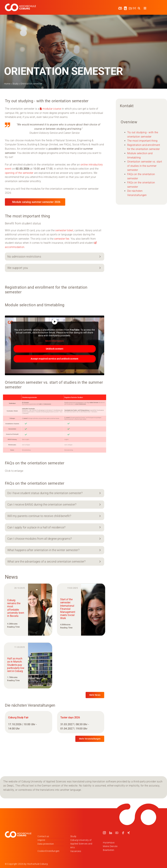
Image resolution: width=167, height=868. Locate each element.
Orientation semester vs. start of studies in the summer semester (145, 166)
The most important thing (142, 141)
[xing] (129, 833)
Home (7, 84)
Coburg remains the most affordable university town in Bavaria (16, 608)
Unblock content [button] (55, 349)
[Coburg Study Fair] (29, 722)
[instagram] (104, 833)
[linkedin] (111, 833)
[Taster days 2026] (81, 722)
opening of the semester (19, 173)
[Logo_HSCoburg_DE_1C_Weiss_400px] (20, 5)
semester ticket (64, 230)
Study (15, 84)
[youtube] (117, 833)
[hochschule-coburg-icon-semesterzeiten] (125, 7)
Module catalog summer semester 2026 (36, 202)
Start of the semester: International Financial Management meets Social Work (68, 609)
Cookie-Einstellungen (48, 851)
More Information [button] (55, 341)
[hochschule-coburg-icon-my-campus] (120, 8)
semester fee (62, 239)
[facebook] (123, 833)
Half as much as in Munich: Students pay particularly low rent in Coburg (16, 665)
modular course (52, 109)
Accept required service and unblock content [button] (54, 359)
